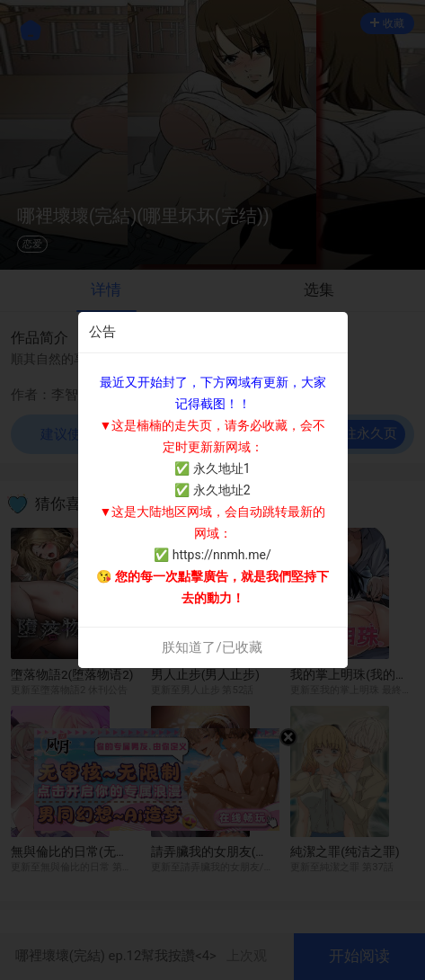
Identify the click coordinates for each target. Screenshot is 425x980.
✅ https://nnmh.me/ (212, 555)
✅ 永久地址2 (212, 490)
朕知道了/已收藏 (212, 647)
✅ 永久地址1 (212, 468)
